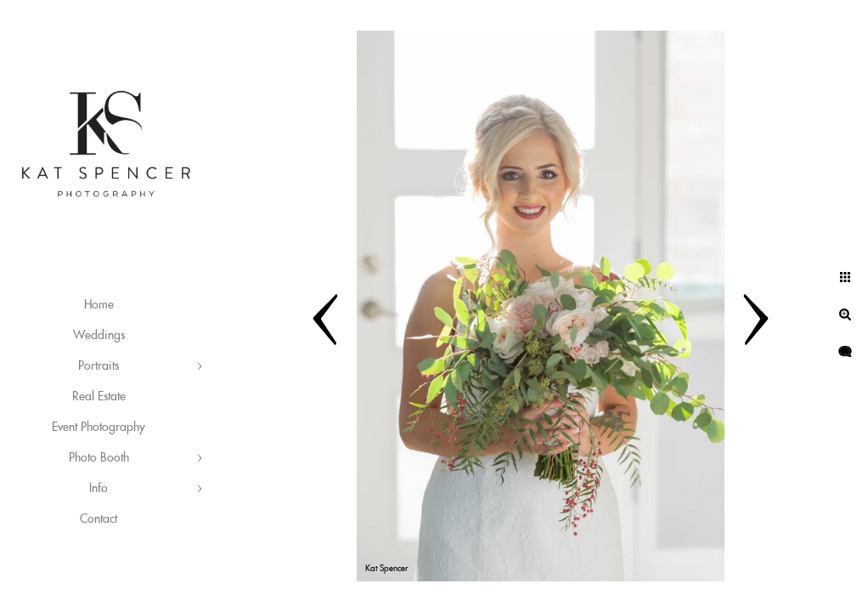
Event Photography (99, 428)
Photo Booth (99, 458)
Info (99, 489)
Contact (99, 519)
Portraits (99, 366)
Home (99, 305)
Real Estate (99, 397)
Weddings (99, 336)
